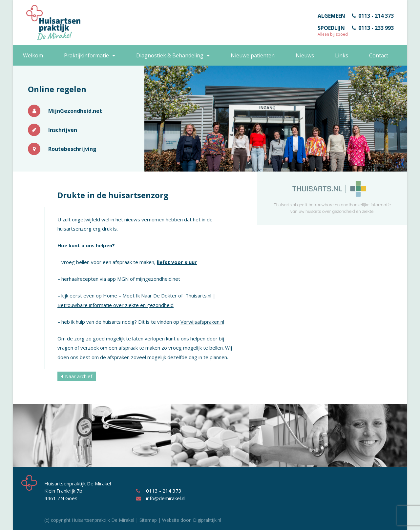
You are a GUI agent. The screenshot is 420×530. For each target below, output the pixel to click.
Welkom (33, 55)
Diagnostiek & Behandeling (170, 55)
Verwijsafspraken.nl (202, 322)
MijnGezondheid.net (65, 111)
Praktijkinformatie (86, 55)
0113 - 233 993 (373, 28)
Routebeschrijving (62, 149)
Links (342, 55)
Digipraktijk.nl (207, 520)
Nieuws (305, 55)
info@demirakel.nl (161, 498)
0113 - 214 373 (373, 16)
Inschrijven (52, 130)
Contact (379, 55)
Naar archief (77, 376)
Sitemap (148, 520)
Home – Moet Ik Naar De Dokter (140, 296)
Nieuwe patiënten (253, 55)
